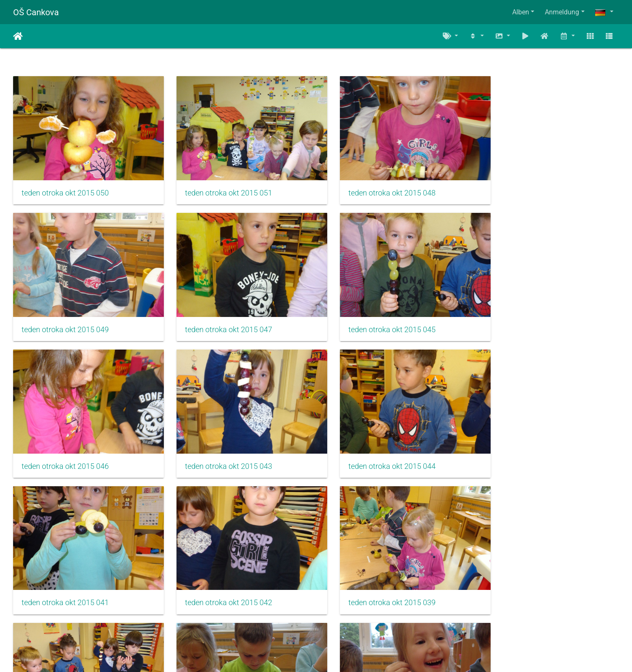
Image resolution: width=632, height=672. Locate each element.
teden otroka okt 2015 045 (220, 317)
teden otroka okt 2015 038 (375, 578)
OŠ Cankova (36, 12)
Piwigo (334, 654)
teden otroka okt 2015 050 (65, 187)
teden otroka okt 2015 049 (529, 187)
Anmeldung (562, 12)
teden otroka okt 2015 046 (375, 317)
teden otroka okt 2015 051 (220, 187)
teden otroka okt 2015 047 (65, 317)
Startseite (18, 36)
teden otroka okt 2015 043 (529, 317)
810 (337, 622)
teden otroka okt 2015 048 (375, 187)
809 (312, 622)
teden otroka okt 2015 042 (375, 448)
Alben (521, 12)
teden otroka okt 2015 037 (220, 578)
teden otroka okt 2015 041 (220, 448)
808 (287, 622)
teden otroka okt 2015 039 (529, 448)
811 (362, 622)
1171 (410, 622)
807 (262, 622)
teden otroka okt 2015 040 (65, 578)
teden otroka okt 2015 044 (65, 448)
